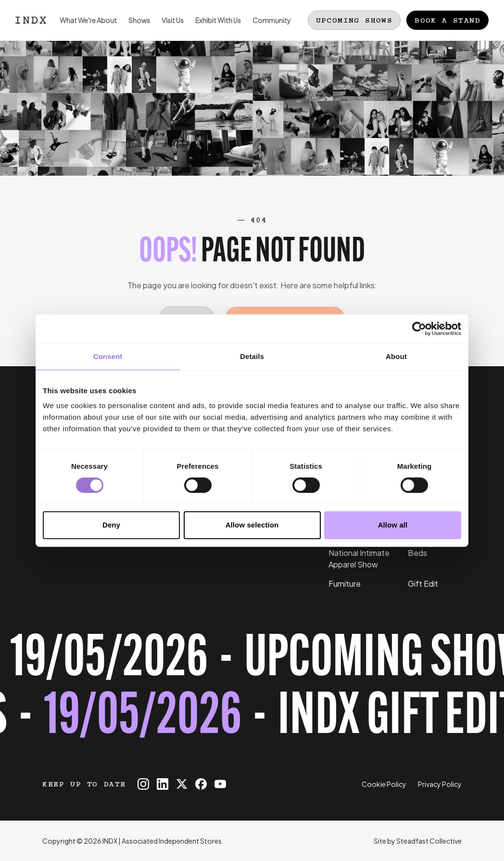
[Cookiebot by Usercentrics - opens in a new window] (419, 329)
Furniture (345, 584)
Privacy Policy (440, 784)
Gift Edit (423, 584)
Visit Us (170, 28)
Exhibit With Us (215, 28)
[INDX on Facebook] (201, 784)
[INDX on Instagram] (143, 784)
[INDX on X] (182, 784)
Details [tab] (252, 356)
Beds (417, 553)
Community (269, 28)
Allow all (393, 525)
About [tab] (396, 356)
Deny (111, 525)
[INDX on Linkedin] (163, 784)
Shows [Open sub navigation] (136, 28)
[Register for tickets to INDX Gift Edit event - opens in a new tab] (252, 690)
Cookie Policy (384, 784)
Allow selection (252, 525)
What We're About (85, 28)
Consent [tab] (108, 356)
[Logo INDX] (31, 20)
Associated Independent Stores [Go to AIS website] (172, 841)
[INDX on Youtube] (220, 784)
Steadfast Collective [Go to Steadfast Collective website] (429, 841)
